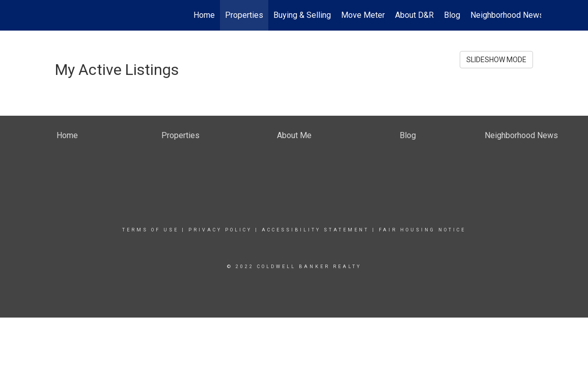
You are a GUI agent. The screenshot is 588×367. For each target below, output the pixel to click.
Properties (244, 15)
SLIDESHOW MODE (496, 60)
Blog (452, 15)
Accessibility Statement (315, 230)
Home (204, 15)
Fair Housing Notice (422, 230)
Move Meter (363, 15)
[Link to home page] (53, 15)
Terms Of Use (150, 230)
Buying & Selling (302, 15)
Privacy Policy (220, 230)
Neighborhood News (507, 15)
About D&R (414, 15)
